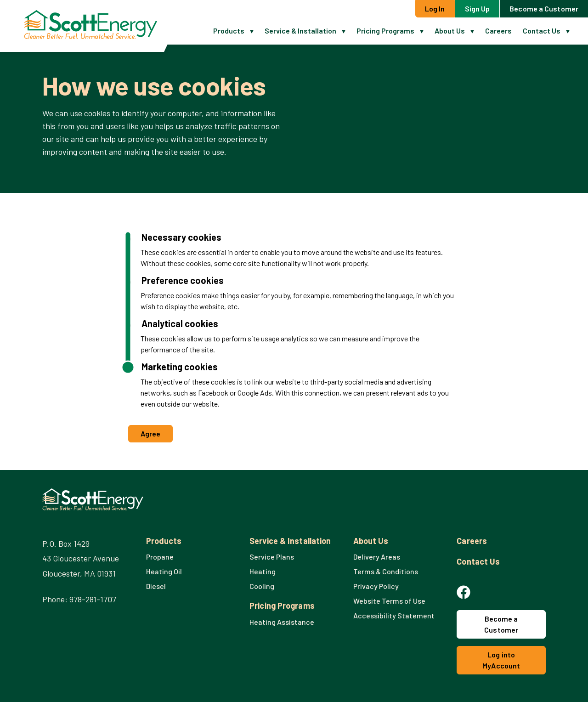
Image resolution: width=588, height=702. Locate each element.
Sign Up (478, 8)
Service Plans (272, 557)
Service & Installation (300, 31)
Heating (263, 571)
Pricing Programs (385, 31)
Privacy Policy (376, 586)
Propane (160, 557)
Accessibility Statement (394, 615)
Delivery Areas (377, 557)
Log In (435, 8)
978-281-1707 (93, 599)
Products (229, 31)
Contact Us (542, 31)
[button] (254, 31)
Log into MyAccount (501, 660)
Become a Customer (544, 8)
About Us (450, 31)
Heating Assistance (282, 622)
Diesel (156, 586)
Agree (151, 433)
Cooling (262, 586)
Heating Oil (164, 571)
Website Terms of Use (389, 601)
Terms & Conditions (386, 571)
